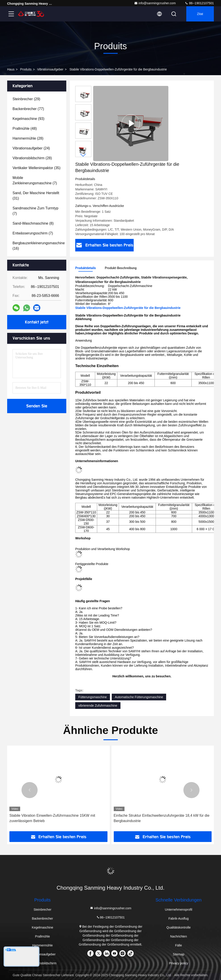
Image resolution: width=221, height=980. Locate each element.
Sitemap (179, 954)
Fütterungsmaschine (93, 697)
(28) (28, 138)
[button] (83, 155)
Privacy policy (179, 963)
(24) (31, 148)
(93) (28, 119)
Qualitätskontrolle (178, 927)
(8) (33, 223)
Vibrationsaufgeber (50, 69)
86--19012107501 (199, 3)
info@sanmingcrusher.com (155, 3)
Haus (11, 69)
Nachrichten (179, 936)
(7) (35, 180)
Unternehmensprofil (178, 910)
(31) (36, 196)
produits (26, 69)
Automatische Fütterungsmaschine (139, 697)
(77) (28, 109)
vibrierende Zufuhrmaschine (98, 706)
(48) (25, 129)
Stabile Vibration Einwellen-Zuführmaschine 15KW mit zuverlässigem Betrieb (52, 818)
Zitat (200, 14)
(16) (39, 246)
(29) (26, 99)
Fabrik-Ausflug (178, 918)
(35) (36, 168)
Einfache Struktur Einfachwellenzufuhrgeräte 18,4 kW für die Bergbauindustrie (162, 818)
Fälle (178, 945)
